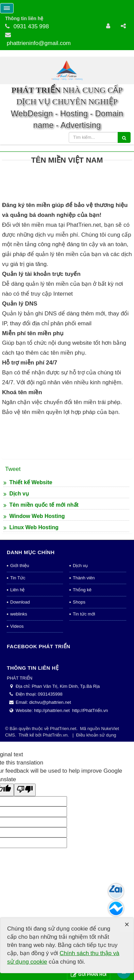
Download (20, 699)
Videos (17, 723)
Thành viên (84, 674)
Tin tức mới (84, 711)
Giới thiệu (20, 662)
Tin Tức (18, 674)
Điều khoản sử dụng (96, 831)
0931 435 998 (31, 26)
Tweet (13, 566)
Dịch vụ (80, 662)
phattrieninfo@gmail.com (39, 43)
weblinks (19, 711)
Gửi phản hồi (89, 975)
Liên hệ (17, 687)
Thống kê (82, 687)
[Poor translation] (25, 887)
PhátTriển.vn (55, 831)
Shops (79, 699)
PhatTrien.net (63, 825)
